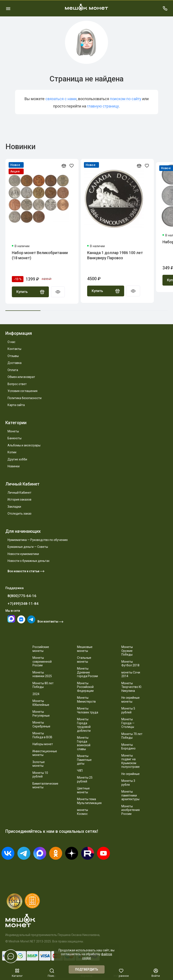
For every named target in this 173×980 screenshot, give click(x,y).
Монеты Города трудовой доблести (84, 725)
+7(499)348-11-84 (23, 604)
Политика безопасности (25, 398)
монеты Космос (83, 812)
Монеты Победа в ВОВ (42, 735)
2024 (36, 694)
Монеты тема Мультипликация (89, 801)
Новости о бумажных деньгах (29, 561)
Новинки (14, 466)
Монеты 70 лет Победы (132, 736)
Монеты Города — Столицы (128, 723)
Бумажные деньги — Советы (28, 547)
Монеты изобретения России (131, 810)
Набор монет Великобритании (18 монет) (40, 255)
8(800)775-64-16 (22, 596)
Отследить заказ (19, 514)
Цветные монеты (83, 790)
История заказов (19, 499)
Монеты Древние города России (87, 672)
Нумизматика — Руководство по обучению (38, 540)
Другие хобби (17, 459)
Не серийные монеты (131, 700)
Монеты (13, 431)
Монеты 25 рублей (85, 779)
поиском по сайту (126, 99)
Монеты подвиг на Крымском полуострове (131, 761)
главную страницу (103, 106)
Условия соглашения (22, 391)
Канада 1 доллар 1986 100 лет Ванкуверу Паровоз (115, 255)
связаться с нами (61, 99)
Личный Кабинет (19, 493)
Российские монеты (41, 649)
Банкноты (15, 438)
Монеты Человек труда (88, 710)
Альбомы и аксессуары (24, 445)
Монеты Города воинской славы (84, 743)
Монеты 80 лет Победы (43, 685)
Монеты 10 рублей (40, 775)
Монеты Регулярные (41, 714)
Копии (12, 452)
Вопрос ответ (17, 384)
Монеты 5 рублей (128, 710)
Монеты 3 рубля (128, 783)
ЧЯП (80, 771)
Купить (30, 292)
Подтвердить (87, 969)
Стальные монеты (84, 660)
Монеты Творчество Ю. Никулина (132, 687)
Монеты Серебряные (41, 724)
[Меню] (8, 8)
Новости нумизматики (23, 554)
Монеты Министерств (86, 700)
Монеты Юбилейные (41, 703)
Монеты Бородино (128, 747)
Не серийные (131, 774)
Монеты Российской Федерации (85, 687)
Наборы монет (43, 744)
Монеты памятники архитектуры (130, 795)
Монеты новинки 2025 (42, 674)
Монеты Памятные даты (84, 760)
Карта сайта (16, 405)
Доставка (15, 363)
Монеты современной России (42, 661)
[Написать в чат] (11, 956)
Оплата (13, 370)
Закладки (14, 507)
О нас (11, 342)
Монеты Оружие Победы (127, 651)
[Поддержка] (165, 8)
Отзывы (13, 356)
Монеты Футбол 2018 (130, 664)
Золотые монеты (39, 764)
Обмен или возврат (21, 377)
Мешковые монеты (85, 649)
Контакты (14, 349)
